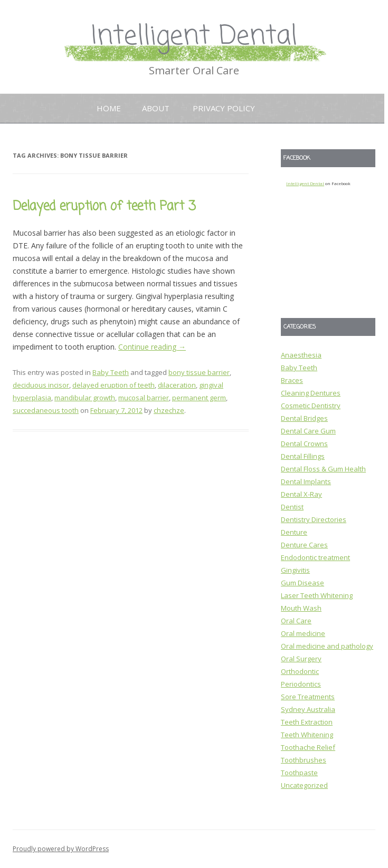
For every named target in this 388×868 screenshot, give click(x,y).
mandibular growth (85, 398)
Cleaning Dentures (311, 393)
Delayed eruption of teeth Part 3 (104, 206)
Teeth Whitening (307, 735)
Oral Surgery (301, 659)
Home (109, 108)
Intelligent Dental (194, 37)
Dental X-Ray (301, 494)
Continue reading (152, 347)
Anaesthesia (301, 355)
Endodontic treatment (315, 557)
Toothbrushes (304, 760)
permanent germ (199, 398)
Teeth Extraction (307, 722)
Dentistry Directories (314, 519)
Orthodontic (300, 671)
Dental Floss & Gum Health (323, 469)
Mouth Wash (301, 608)
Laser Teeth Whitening (317, 595)
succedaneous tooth (46, 410)
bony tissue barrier (199, 372)
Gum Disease (302, 583)
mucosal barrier (144, 398)
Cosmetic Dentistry (311, 406)
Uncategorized (304, 785)
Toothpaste (299, 773)
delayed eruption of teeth (113, 385)
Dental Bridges (304, 418)
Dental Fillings (303, 456)
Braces (292, 380)
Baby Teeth (111, 372)
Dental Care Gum (308, 431)
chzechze (169, 410)
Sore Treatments (308, 697)
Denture (294, 532)
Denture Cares (304, 545)
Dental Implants (306, 481)
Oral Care (296, 621)
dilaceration (177, 385)
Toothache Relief (308, 747)
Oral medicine (303, 633)
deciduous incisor (41, 385)
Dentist (292, 507)
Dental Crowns (304, 443)
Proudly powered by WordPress (61, 849)
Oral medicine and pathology (327, 646)
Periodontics (301, 684)
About (156, 108)
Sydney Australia (308, 709)
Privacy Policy (224, 108)
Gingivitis (295, 570)
